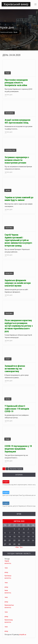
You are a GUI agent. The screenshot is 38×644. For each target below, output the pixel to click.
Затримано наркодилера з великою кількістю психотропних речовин (17, 160)
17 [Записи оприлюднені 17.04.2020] (24, 537)
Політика (9, 228)
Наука (8, 190)
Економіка (10, 113)
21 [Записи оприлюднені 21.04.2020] (10, 540)
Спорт (8, 359)
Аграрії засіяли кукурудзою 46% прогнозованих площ (18, 121)
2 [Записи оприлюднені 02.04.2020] (19, 529)
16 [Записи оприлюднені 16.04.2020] (19, 537)
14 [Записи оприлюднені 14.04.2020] (10, 537)
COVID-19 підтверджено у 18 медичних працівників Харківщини (18, 449)
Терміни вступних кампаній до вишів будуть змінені (19, 199)
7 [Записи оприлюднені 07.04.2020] (10, 533)
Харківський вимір (16, 4)
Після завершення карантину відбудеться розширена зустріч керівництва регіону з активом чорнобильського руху (19, 326)
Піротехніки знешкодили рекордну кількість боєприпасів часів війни (16, 83)
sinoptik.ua (23, 635)
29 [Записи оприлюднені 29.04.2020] (14, 544)
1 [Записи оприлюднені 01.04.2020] (14, 529)
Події (8, 73)
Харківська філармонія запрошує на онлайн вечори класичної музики (18, 283)
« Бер (17, 547)
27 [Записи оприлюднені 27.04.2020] (5, 544)
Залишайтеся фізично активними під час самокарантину (15, 369)
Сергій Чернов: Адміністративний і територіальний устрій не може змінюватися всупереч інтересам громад (18, 240)
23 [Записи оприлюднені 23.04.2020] (19, 540)
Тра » (21, 547)
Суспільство (10, 150)
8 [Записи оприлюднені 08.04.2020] (14, 533)
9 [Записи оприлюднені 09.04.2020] (19, 533)
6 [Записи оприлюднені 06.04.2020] (5, 533)
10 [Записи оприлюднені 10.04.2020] (24, 533)
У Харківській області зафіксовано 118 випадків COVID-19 (17, 409)
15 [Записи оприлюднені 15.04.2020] (14, 537)
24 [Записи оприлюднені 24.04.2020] (24, 540)
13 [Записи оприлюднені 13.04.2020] (5, 537)
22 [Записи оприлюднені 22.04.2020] (14, 540)
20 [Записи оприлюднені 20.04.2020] (5, 540)
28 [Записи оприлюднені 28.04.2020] (10, 544)
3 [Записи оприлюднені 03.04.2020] (24, 529)
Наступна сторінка (16, 469)
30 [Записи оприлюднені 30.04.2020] (19, 544)
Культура (9, 273)
